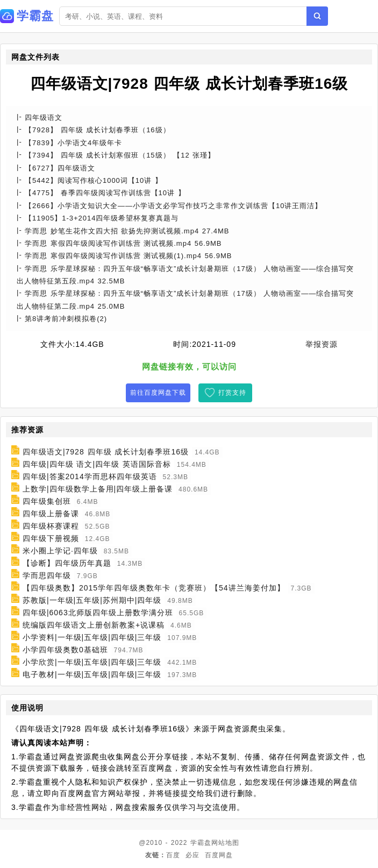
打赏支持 (232, 393)
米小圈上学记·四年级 (60, 551)
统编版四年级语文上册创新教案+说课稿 (94, 625)
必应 (192, 855)
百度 (173, 855)
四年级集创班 (47, 501)
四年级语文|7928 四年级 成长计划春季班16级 (106, 452)
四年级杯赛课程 (51, 526)
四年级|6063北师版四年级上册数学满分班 (98, 613)
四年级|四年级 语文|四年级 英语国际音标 (97, 464)
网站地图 (225, 843)
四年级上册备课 (51, 514)
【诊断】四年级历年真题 (67, 563)
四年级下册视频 (51, 538)
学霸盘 (201, 843)
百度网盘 (219, 855)
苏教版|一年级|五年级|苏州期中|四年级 (92, 600)
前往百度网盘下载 (158, 393)
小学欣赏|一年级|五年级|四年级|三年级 (92, 662)
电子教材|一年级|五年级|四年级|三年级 (92, 674)
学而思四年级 (47, 575)
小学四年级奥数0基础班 (65, 650)
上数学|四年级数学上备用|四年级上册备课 (98, 489)
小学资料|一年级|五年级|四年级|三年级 (92, 637)
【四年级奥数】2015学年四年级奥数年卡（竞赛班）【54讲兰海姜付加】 (154, 588)
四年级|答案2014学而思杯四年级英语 (90, 476)
